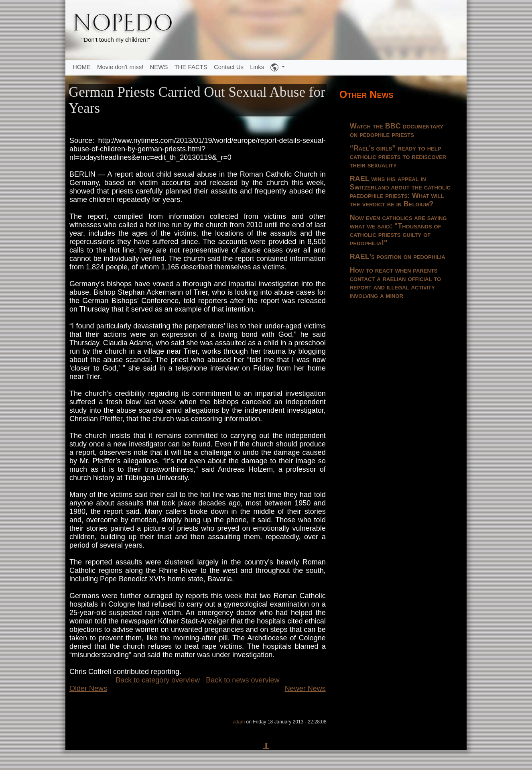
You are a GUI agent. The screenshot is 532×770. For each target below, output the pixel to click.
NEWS (159, 67)
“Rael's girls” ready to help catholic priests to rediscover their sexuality (398, 157)
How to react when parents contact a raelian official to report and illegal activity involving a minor (396, 283)
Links (257, 67)
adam (239, 722)
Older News (88, 689)
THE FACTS (191, 67)
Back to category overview (158, 680)
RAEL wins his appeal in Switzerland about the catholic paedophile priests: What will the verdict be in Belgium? (400, 191)
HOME (82, 67)
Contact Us (229, 67)
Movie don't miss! (120, 67)
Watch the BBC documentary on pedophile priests (397, 130)
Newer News (305, 689)
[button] (278, 67)
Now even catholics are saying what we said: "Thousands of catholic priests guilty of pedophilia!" (398, 230)
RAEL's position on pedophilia (398, 257)
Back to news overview (243, 680)
